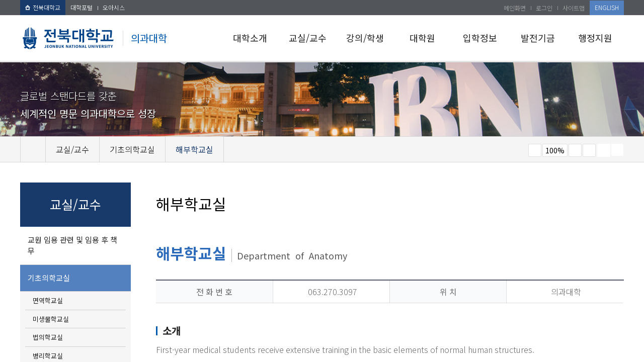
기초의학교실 (49, 278)
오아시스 (114, 7)
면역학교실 (48, 300)
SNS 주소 (617, 150)
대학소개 (250, 38)
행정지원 (595, 38)
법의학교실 (48, 337)
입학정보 (480, 38)
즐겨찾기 (589, 150)
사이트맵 (574, 8)
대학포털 (82, 7)
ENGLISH (607, 7)
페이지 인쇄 (604, 150)
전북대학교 (43, 7)
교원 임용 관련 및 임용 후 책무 (72, 245)
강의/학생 (365, 38)
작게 (535, 150)
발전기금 (538, 38)
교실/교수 (308, 38)
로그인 (544, 8)
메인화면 (515, 8)
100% (555, 150)
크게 (575, 150)
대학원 (422, 38)
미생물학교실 (51, 319)
